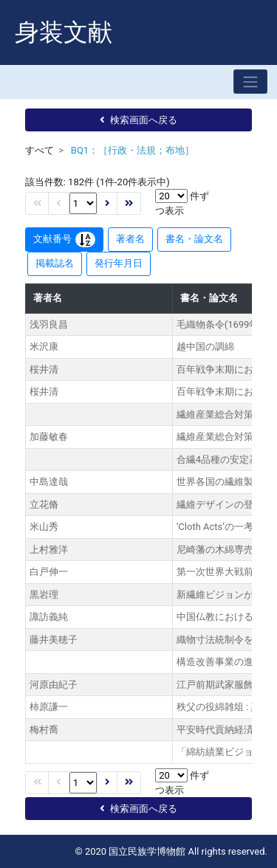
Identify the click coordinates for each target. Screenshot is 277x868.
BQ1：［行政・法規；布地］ (133, 150)
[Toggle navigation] (250, 82)
